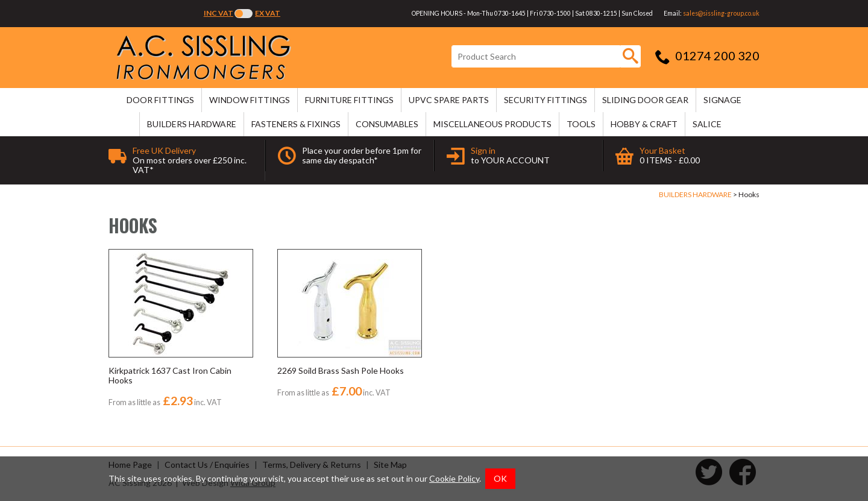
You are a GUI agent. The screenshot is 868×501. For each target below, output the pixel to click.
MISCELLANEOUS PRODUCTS (492, 124)
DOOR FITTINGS (160, 100)
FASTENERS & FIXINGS (296, 124)
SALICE (707, 124)
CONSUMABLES (387, 124)
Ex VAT (268, 13)
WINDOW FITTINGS (250, 100)
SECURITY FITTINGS (546, 100)
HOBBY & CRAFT (644, 124)
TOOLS (581, 124)
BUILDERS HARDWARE (192, 124)
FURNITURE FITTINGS (349, 100)
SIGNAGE (722, 100)
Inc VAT (219, 13)
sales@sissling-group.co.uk (721, 13)
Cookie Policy (454, 478)
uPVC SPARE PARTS (449, 100)
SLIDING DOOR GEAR (645, 100)
